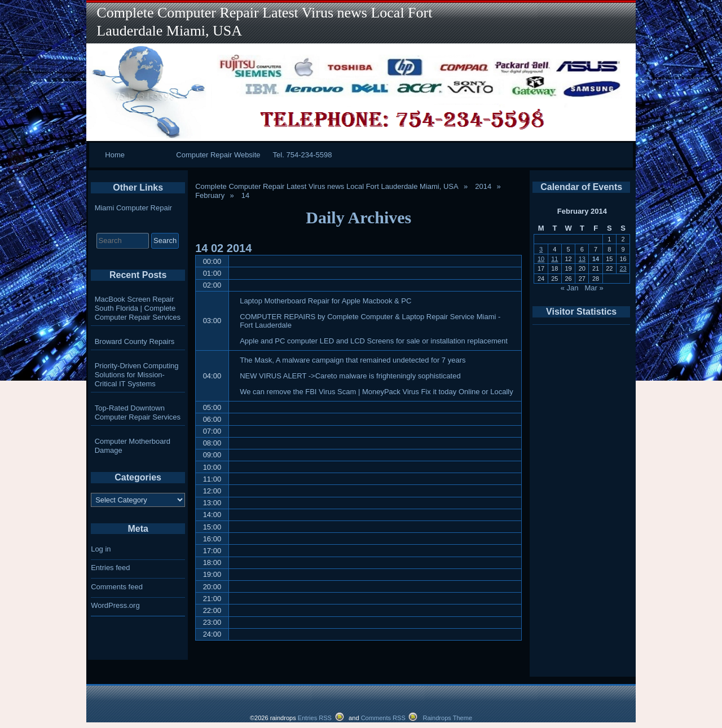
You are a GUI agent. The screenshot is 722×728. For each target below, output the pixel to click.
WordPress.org (115, 605)
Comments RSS (383, 718)
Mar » (594, 288)
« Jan (570, 288)
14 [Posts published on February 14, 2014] (596, 259)
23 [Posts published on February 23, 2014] (623, 268)
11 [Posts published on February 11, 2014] (554, 259)
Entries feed (110, 568)
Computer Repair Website (218, 155)
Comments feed (117, 587)
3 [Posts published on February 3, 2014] (541, 249)
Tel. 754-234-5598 (303, 155)
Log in (101, 549)
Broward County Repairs (135, 341)
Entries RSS (315, 718)
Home (115, 155)
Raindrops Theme (447, 718)
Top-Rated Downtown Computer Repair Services (138, 412)
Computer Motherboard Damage (133, 446)
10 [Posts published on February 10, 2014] (541, 259)
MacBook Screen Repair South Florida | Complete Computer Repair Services (138, 308)
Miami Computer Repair (133, 208)
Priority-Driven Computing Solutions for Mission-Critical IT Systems (137, 375)
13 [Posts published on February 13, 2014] (582, 259)
